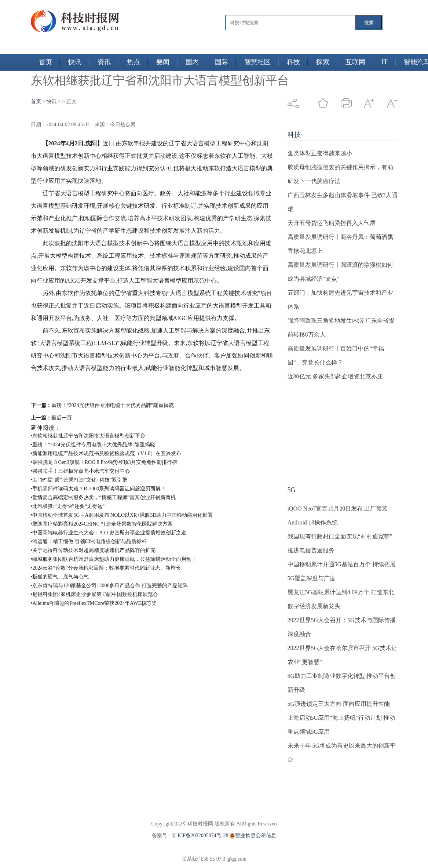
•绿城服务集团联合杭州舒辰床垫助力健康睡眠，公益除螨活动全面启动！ (114, 559)
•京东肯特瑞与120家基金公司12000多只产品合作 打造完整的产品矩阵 (109, 586)
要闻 (163, 62)
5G (292, 490)
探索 (323, 62)
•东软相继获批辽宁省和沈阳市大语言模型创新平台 (88, 436)
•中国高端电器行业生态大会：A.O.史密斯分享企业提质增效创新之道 (109, 533)
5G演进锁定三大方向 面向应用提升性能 (339, 704)
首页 (45, 62)
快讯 (75, 62)
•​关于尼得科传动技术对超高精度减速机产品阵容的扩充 (93, 550)
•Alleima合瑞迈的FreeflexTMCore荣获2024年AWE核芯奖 (94, 603)
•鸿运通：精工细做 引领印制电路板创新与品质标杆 (89, 542)
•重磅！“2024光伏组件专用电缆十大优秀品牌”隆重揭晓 (93, 445)
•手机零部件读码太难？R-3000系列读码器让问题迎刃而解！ (98, 489)
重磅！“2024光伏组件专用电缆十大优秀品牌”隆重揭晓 (113, 405)
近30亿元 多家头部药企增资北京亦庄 (335, 376)
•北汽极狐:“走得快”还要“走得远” (68, 506)
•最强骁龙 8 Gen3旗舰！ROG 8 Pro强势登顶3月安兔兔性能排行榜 (104, 462)
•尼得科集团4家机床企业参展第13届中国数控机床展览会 (95, 594)
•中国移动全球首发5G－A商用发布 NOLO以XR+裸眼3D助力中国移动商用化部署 (122, 515)
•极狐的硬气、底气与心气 (60, 577)
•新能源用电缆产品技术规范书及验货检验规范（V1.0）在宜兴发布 (106, 453)
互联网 (355, 62)
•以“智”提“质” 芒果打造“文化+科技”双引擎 (79, 480)
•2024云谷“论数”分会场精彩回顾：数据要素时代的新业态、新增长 (106, 568)
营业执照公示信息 (252, 836)
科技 (293, 62)
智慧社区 (257, 62)
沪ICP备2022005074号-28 (200, 836)
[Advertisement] (335, 429)
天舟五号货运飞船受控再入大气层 (332, 223)
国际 (222, 62)
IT (385, 62)
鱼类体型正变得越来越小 (320, 153)
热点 (133, 62)
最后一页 (62, 418)
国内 (192, 62)
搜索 (369, 23)
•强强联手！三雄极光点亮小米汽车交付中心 (81, 471)
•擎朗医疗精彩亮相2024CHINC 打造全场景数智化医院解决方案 (102, 524)
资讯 (104, 62)
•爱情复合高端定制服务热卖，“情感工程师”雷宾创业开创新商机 (103, 497)
